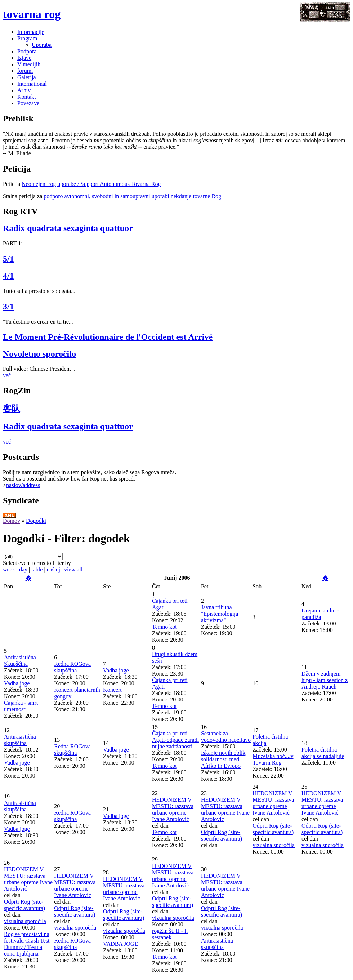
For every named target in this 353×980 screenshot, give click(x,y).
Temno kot (164, 627)
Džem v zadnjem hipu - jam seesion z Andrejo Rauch (325, 680)
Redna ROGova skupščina (72, 667)
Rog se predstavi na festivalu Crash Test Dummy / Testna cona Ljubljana (27, 944)
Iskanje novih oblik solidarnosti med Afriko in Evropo (223, 759)
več (7, 375)
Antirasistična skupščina (20, 740)
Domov (12, 521)
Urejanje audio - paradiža (320, 614)
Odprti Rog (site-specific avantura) (222, 835)
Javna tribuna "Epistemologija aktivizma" (220, 614)
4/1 (8, 276)
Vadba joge (17, 683)
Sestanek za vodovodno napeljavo (226, 737)
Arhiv (24, 90)
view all (73, 569)
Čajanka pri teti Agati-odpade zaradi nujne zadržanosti (175, 740)
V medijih (29, 64)
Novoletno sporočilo (39, 354)
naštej (53, 569)
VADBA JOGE (120, 944)
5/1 (8, 259)
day (23, 569)
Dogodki (36, 521)
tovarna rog (32, 14)
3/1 (8, 306)
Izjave (24, 58)
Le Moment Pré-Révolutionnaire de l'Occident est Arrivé (108, 337)
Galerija (27, 77)
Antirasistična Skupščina (20, 661)
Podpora (27, 51)
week (9, 569)
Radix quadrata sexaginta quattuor (68, 228)
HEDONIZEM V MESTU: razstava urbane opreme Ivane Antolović (173, 809)
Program (27, 38)
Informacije (31, 32)
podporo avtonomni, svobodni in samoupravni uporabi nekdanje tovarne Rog (132, 196)
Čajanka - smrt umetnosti (21, 706)
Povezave (28, 103)
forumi (25, 71)
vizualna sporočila (274, 845)
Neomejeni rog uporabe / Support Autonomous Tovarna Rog (91, 184)
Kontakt (27, 97)
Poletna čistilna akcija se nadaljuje (323, 753)
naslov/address (23, 485)
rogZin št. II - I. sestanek (170, 934)
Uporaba (42, 45)
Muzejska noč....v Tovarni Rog (273, 759)
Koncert (112, 690)
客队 (12, 409)
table (37, 569)
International (32, 84)
